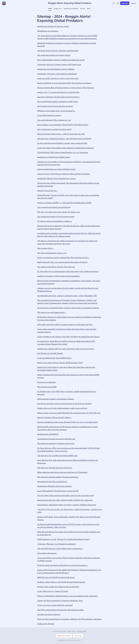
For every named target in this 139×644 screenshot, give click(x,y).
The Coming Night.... (46, 248)
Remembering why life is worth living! (52, 482)
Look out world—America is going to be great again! (58, 78)
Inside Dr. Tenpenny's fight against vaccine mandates (58, 276)
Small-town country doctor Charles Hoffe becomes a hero (60, 363)
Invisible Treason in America (49, 614)
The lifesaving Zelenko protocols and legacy (55, 468)
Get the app (78, 636)
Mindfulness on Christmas (48, 31)
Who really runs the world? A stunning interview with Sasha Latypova (65, 324)
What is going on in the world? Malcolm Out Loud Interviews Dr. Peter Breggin (69, 413)
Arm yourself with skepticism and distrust (54, 207)
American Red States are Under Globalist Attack (56, 169)
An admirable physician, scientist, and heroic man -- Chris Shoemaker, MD (67, 296)
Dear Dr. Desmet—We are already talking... (54, 417)
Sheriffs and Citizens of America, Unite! (53, 26)
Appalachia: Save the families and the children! (56, 69)
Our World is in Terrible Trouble (50, 353)
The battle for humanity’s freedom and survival (56, 443)
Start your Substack (64, 636)
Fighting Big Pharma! (46, 624)
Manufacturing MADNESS (48, 434)
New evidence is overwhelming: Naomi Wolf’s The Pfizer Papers (63, 125)
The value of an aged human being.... (52, 312)
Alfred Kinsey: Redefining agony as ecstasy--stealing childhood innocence (67, 505)
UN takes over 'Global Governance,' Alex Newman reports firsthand (64, 139)
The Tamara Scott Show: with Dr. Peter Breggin (56, 267)
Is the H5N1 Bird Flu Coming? (49, 115)
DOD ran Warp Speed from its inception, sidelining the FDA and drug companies (69, 619)
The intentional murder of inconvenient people (56, 217)
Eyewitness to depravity (47, 382)
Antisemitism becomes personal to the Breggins (56, 439)
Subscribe (125, 3)
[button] (50, 9)
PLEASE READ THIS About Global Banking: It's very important (63, 152)
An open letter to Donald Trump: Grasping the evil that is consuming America (68, 308)
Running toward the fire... (47, 191)
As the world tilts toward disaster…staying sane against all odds (62, 143)
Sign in (134, 3)
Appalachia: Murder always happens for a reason (56, 178)
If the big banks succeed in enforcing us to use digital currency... (63, 565)
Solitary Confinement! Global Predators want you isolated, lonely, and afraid (67, 596)
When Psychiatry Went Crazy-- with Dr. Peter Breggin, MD (61, 134)
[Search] (114, 3)
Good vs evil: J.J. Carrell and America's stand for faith (58, 92)
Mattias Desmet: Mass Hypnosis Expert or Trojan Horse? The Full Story (66, 88)
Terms (74, 631)
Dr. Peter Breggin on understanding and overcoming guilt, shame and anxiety (68, 271)
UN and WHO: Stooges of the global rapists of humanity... (60, 549)
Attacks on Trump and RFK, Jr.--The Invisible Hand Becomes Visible (64, 203)
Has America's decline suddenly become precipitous (58, 477)
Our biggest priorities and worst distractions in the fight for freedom (64, 404)
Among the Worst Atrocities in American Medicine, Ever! (60, 601)
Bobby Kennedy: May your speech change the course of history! (62, 262)
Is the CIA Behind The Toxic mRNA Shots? (54, 358)
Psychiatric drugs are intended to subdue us (54, 221)
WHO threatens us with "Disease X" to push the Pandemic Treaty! (63, 539)
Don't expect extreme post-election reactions (55, 106)
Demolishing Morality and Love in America (54, 486)
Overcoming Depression (47, 553)
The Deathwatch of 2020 (47, 387)
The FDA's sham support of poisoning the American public (61, 610)
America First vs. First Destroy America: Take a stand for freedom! (64, 174)
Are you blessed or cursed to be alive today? (54, 129)
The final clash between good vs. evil (52, 253)
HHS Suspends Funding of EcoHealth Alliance (56, 399)
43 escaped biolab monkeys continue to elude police (58, 102)
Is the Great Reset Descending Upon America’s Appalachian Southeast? (66, 148)
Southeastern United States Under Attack (54, 157)
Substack (61, 640)
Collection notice (82, 631)
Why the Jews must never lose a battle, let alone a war (58, 212)
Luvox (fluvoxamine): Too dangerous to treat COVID (58, 491)
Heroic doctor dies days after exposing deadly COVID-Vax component (65, 500)
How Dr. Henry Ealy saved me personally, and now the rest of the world (65, 495)
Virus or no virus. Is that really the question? (55, 605)
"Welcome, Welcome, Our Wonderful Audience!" (57, 544)
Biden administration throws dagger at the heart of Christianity (62, 472)
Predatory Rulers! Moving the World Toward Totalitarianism (61, 582)
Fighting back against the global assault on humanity (58, 587)
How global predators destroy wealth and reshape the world (61, 60)
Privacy (69, 631)
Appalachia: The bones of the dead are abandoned (57, 74)
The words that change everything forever (54, 55)
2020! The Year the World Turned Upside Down (56, 577)
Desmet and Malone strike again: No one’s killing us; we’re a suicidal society (67, 422)
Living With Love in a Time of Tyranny (53, 591)
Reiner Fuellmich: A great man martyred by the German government (64, 83)
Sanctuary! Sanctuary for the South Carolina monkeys (58, 97)
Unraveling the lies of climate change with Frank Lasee (59, 64)
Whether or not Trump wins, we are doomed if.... (56, 111)
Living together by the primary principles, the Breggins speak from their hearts (69, 337)
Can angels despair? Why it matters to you (54, 120)
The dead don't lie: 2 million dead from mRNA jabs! (57, 456)
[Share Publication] (118, 3)
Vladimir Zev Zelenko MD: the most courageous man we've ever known (66, 349)
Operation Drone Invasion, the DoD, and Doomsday (58, 51)
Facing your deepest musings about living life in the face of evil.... (63, 258)
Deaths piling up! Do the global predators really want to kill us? (62, 408)
